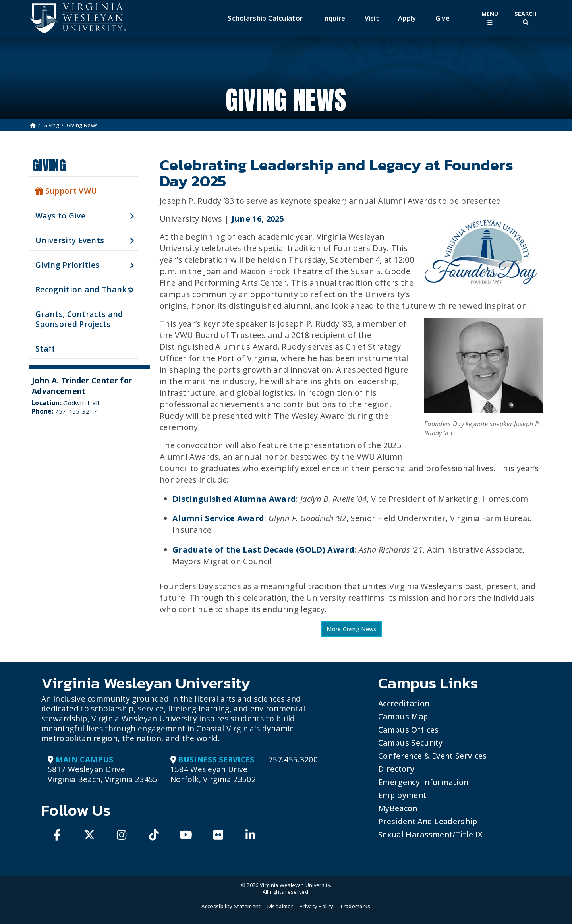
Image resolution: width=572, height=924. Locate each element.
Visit (372, 18)
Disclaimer (280, 906)
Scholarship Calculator (265, 18)
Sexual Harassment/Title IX (430, 834)
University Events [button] (70, 240)
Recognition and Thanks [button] (83, 289)
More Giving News (351, 629)
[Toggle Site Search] (526, 18)
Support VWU (66, 191)
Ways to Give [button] (60, 216)
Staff (45, 349)
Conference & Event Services (433, 756)
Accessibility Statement (231, 906)
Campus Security (411, 743)
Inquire (333, 18)
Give (443, 18)
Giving (51, 125)
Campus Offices (408, 730)
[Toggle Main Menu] (490, 18)
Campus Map (403, 716)
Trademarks (355, 906)
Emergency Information (423, 782)
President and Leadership (428, 821)
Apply (407, 18)
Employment (402, 795)
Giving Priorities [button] (67, 265)
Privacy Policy (316, 906)
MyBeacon (398, 808)
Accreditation (404, 703)
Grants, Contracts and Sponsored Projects (79, 319)
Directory (396, 769)
